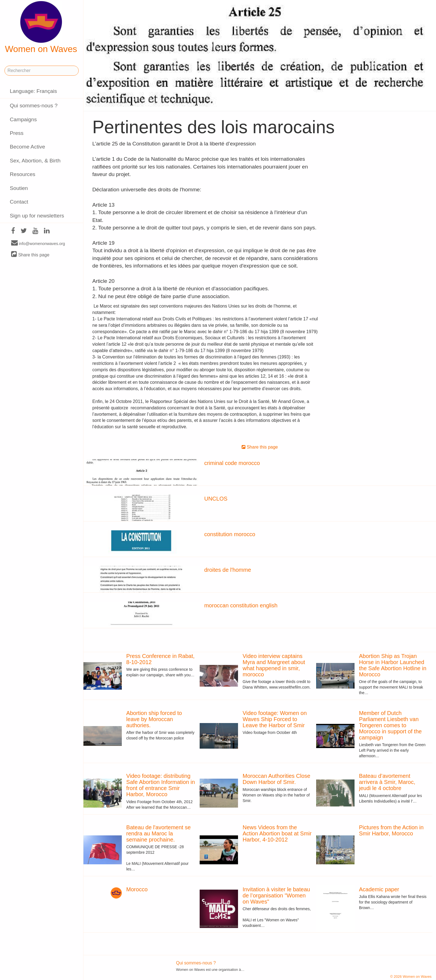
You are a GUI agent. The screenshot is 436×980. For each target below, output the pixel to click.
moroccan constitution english (241, 605)
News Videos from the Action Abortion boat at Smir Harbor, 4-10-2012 (277, 833)
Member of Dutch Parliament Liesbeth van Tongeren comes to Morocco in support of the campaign (390, 725)
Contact (19, 202)
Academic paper (379, 889)
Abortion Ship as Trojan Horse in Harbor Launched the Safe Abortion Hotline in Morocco (393, 665)
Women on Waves (41, 28)
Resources (23, 174)
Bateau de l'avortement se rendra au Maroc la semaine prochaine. (158, 833)
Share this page (30, 255)
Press (17, 133)
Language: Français (33, 91)
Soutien (19, 188)
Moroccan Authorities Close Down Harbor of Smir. (277, 779)
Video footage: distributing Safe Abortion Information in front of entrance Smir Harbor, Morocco (161, 785)
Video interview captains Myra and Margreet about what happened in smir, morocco (274, 665)
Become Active (27, 147)
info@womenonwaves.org (38, 243)
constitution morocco (230, 534)
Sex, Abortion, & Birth (35, 161)
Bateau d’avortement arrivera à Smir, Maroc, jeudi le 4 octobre (387, 782)
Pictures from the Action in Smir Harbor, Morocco (391, 830)
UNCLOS (216, 499)
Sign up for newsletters (37, 216)
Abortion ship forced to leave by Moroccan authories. (154, 719)
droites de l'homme (227, 570)
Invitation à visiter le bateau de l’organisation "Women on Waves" (276, 895)
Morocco (137, 889)
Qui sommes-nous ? (34, 106)
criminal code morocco (232, 463)
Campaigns (23, 119)
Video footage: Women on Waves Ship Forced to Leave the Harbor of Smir (275, 719)
